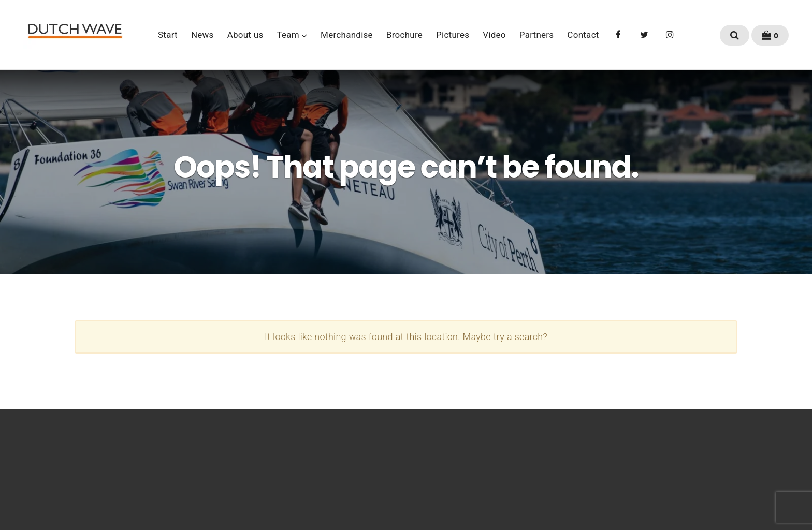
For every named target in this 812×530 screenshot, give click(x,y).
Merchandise (347, 35)
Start (168, 35)
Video (494, 35)
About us (245, 35)
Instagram (670, 34)
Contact (583, 35)
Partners (537, 35)
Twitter (644, 34)
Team (288, 35)
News (202, 35)
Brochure (404, 35)
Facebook (619, 34)
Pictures (453, 35)
